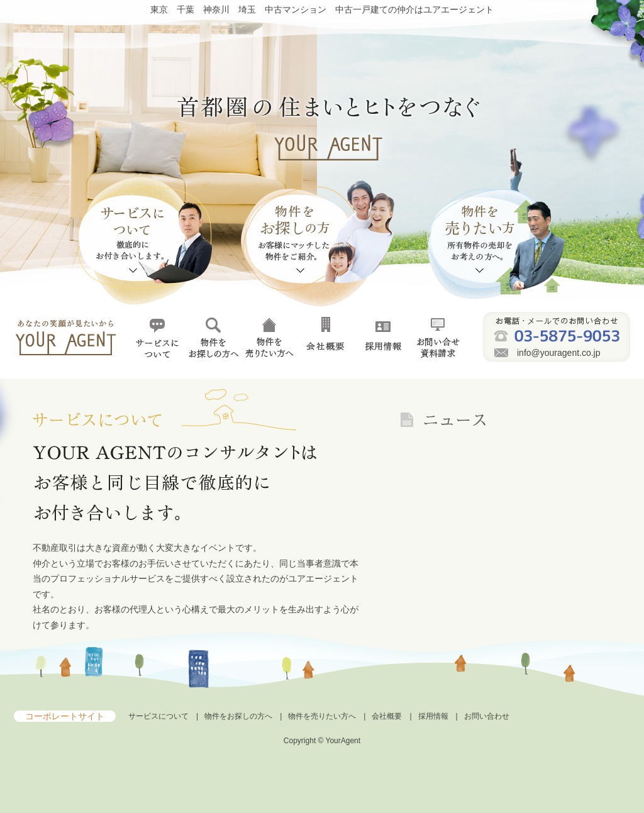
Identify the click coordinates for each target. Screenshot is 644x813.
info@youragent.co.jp (559, 353)
